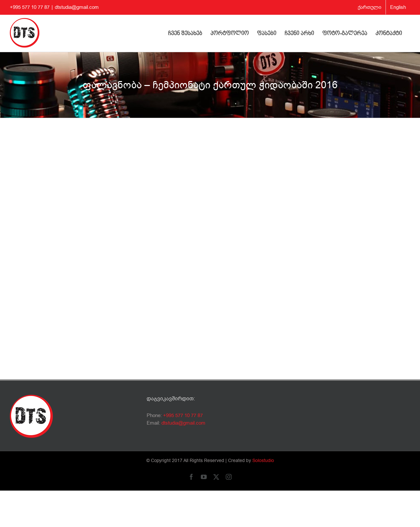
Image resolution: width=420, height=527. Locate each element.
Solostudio (263, 461)
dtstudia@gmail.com (77, 7)
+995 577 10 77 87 (183, 415)
